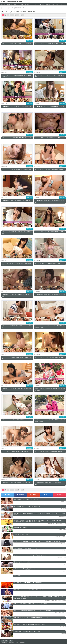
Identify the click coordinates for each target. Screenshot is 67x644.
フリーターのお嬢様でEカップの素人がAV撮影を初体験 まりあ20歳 (50, 483)
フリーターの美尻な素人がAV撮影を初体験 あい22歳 (47, 263)
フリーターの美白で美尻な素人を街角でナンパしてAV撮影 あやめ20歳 (17, 76)
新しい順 (3, 4)
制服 (61, 4)
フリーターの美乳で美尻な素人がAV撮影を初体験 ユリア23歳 (50, 107)
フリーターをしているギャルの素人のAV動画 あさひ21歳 (16, 420)
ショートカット (35, 4)
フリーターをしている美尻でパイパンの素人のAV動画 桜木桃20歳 (49, 76)
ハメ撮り (27, 4)
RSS (11, 641)
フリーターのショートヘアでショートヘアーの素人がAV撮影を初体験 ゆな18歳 (50, 327)
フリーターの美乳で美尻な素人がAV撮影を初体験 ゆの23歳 (49, 169)
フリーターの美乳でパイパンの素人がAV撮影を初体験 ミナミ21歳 (17, 264)
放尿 (57, 4)
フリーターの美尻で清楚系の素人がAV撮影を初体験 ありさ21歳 (17, 327)
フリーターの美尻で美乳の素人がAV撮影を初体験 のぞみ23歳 (17, 44)
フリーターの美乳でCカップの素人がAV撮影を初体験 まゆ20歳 (50, 295)
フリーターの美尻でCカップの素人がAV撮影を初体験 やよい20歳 (50, 201)
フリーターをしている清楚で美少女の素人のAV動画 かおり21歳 (17, 358)
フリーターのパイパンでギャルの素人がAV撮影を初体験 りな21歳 (17, 295)
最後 (23, 15)
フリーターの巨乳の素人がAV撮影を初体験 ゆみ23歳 (47, 138)
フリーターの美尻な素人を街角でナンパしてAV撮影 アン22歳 (17, 107)
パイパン (42, 4)
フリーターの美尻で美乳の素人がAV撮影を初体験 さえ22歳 (16, 201)
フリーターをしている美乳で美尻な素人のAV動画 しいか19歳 (17, 138)
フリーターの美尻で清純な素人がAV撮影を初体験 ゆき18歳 (49, 232)
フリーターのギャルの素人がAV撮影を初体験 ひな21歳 (15, 451)
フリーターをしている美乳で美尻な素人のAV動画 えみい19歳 (17, 169)
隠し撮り (48, 4)
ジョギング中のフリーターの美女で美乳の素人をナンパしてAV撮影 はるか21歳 (50, 421)
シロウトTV (9, 4)
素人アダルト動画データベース (12, 2)
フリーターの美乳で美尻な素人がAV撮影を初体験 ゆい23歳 (16, 483)
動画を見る (29, 41)
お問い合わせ (5, 641)
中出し (22, 4)
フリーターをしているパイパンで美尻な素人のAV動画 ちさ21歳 (17, 389)
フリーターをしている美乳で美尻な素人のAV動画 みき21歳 (49, 44)
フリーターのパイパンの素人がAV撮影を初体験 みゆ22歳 (48, 451)
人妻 (53, 4)
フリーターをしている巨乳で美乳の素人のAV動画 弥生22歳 (49, 357)
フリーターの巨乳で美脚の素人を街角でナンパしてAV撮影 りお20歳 (17, 233)
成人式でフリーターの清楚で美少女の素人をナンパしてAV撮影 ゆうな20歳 (50, 389)
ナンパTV (16, 4)
